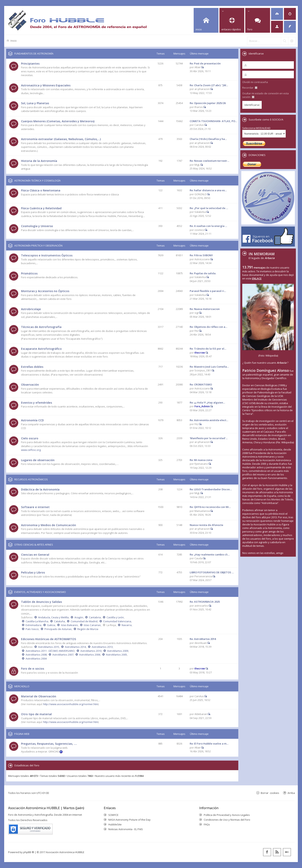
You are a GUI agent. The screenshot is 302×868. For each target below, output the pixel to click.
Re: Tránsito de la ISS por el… (208, 349)
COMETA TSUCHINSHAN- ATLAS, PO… (213, 121)
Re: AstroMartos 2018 (203, 639)
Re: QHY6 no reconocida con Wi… (210, 507)
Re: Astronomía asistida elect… (209, 420)
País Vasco (32, 629)
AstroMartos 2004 (36, 659)
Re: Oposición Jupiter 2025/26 (208, 103)
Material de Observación (39, 696)
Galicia (51, 625)
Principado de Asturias (58, 629)
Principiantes (30, 64)
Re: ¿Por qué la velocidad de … (209, 208)
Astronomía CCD (32, 420)
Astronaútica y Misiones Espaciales (46, 85)
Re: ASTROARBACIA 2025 (205, 602)
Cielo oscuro (30, 438)
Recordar (250, 88)
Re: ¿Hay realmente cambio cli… (210, 554)
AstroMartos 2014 (75, 647)
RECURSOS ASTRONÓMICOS (31, 479)
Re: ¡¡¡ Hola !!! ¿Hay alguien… (207, 402)
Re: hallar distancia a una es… (208, 190)
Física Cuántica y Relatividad (41, 208)
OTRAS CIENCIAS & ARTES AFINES (34, 545)
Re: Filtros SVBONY (201, 255)
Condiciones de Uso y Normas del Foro (227, 820)
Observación (30, 385)
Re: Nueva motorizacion (205, 309)
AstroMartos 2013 (102, 647)
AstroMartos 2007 (63, 655)
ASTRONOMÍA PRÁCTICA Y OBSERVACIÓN (38, 246)
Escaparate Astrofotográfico (41, 349)
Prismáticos (29, 273)
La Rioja (111, 625)
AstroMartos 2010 (91, 651)
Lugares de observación (38, 460)
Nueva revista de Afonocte (206, 525)
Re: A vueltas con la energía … (208, 226)
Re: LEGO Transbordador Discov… (211, 489)
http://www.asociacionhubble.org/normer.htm (71, 704)
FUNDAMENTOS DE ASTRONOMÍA (34, 54)
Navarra (127, 625)
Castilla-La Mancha (37, 621)
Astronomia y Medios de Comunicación (49, 525)
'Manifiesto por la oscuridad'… (209, 438)
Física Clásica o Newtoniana (41, 190)
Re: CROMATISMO (201, 384)
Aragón (79, 617)
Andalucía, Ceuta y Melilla (53, 617)
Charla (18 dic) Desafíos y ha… (208, 139)
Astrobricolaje (31, 309)
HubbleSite (115, 824)
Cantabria (95, 617)
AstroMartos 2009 (118, 651)
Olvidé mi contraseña (255, 82)
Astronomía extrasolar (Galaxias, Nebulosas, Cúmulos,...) (61, 139)
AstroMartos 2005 (116, 655)
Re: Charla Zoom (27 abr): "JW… (209, 85)
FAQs (207, 824)
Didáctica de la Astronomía (40, 489)
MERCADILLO (22, 686)
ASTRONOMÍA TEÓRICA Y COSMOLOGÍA (37, 181)
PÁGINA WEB (22, 734)
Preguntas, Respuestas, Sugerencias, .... (49, 744)
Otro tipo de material (36, 714)
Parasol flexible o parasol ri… (208, 291)
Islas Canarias (92, 625)
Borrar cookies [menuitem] (270, 793)
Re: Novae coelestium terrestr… (209, 161)
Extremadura (33, 625)
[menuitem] (277, 14)
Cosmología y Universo (37, 226)
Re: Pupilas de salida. (203, 273)
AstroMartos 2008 (36, 655)
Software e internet (35, 507)
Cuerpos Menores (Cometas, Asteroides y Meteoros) (58, 121)
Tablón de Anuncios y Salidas (41, 602)
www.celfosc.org (31, 450)
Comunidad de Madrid (84, 621)
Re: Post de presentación (205, 63)
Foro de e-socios (33, 669)
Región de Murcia (88, 629)
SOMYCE (113, 815)
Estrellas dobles (32, 367)
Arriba (291, 793)
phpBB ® (29, 852)
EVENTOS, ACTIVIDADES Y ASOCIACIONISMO (40, 592)
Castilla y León (115, 617)
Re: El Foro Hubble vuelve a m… (209, 744)
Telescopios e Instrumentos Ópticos (47, 255)
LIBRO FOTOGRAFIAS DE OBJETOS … (212, 572)
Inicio (14, 41)
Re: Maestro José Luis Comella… (209, 367)
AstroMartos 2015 (49, 647)
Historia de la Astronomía (39, 161)
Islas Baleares (69, 625)
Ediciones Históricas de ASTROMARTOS (49, 639)
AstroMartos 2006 (90, 655)
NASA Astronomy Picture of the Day (129, 820)
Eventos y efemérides (37, 403)
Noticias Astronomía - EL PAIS (126, 829)
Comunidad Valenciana (117, 621)
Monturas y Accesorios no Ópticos (45, 291)
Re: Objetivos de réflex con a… (208, 327)
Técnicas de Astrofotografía (41, 327)
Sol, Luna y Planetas (35, 103)
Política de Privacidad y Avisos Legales (227, 815)
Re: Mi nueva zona (201, 460)
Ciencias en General (35, 555)
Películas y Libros (33, 572)
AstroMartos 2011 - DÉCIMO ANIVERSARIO (50, 651)
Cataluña (59, 621)
